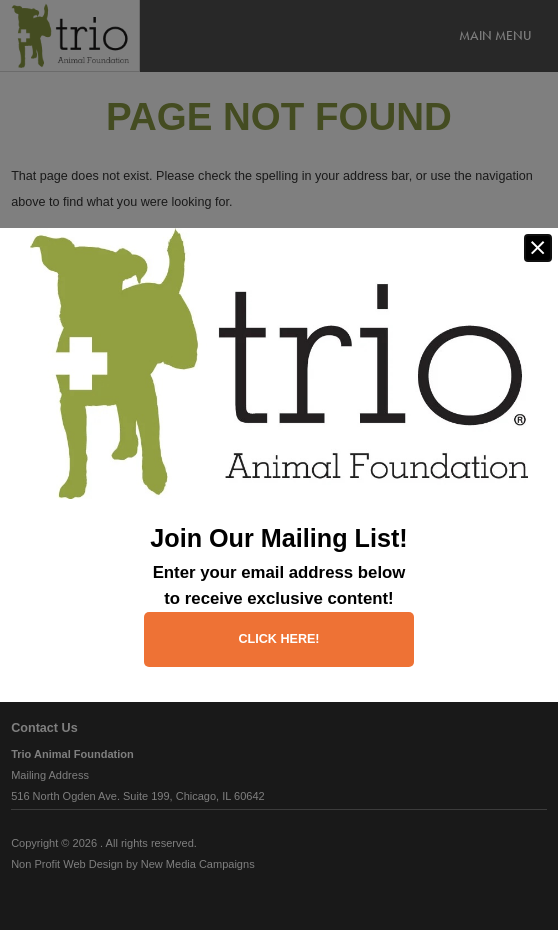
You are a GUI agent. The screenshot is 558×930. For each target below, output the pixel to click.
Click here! (278, 639)
